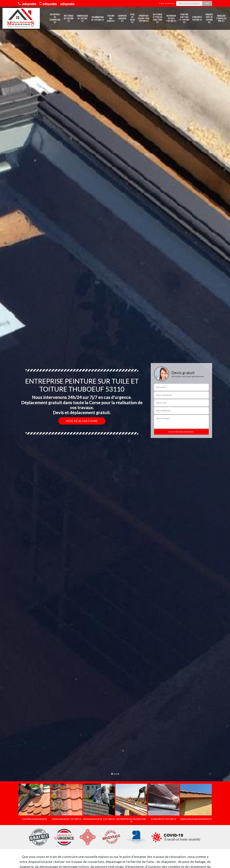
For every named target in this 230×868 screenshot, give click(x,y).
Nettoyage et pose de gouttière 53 (158, 18)
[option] (34, 802)
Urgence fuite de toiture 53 (209, 18)
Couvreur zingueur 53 (122, 18)
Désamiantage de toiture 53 (98, 18)
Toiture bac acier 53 (111, 18)
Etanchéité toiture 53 (197, 18)
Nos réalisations (82, 421)
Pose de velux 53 (132, 18)
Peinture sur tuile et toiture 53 (184, 18)
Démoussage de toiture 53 (82, 18)
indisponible (27, 4)
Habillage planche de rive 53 (221, 18)
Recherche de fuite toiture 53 (171, 18)
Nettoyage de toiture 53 (69, 18)
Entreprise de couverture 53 (55, 18)
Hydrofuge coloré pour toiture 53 (144, 18)
